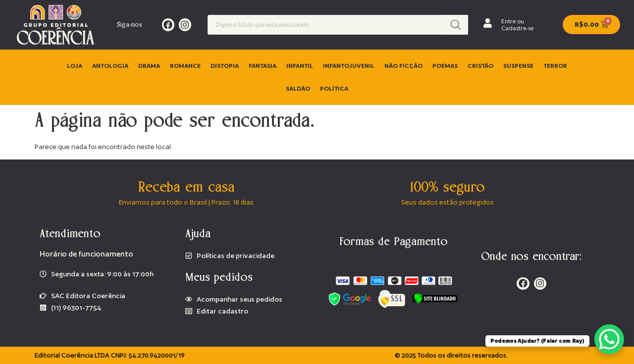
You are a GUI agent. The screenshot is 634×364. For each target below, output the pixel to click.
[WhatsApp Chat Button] (609, 339)
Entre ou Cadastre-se (517, 25)
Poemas (445, 66)
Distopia (225, 66)
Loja (75, 66)
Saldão (298, 88)
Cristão (480, 66)
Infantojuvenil (349, 66)
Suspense (518, 66)
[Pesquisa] (456, 25)
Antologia (110, 66)
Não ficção (403, 66)
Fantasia (263, 66)
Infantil (300, 66)
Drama (149, 66)
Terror (555, 66)
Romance (185, 66)
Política (334, 88)
